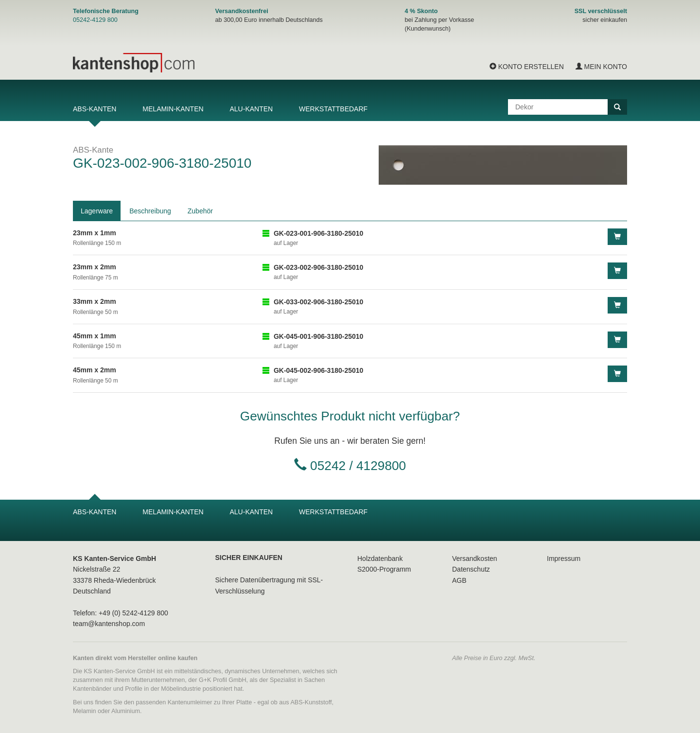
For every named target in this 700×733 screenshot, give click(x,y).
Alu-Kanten (251, 109)
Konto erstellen (527, 67)
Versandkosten (475, 558)
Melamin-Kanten (173, 109)
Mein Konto (601, 67)
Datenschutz (471, 569)
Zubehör (200, 211)
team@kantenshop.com (109, 624)
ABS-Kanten (95, 109)
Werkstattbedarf (333, 109)
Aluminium (126, 711)
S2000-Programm (384, 569)
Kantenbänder (92, 689)
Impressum (564, 558)
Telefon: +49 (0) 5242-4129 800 (121, 613)
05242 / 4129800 (358, 466)
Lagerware (97, 211)
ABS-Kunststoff (311, 702)
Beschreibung (150, 211)
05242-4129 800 (95, 20)
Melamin (85, 711)
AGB (459, 580)
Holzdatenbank (380, 558)
